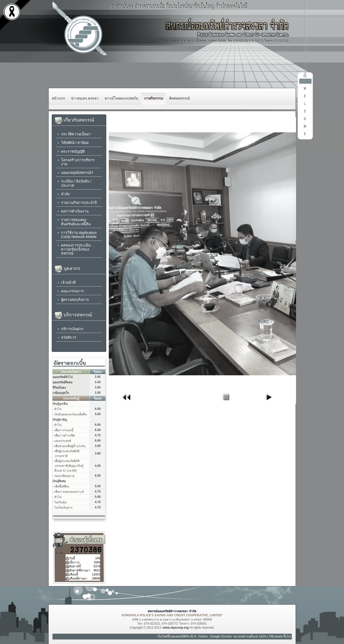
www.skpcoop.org (176, 628)
